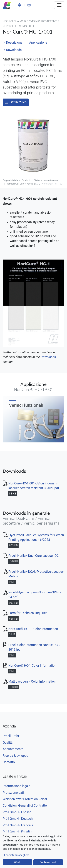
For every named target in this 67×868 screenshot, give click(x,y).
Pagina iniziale (10, 180)
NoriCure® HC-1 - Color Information (33, 629)
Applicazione (37, 43)
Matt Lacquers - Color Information (32, 682)
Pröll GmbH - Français (18, 825)
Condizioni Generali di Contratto (25, 806)
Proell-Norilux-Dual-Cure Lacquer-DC (34, 556)
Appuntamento (13, 749)
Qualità (8, 743)
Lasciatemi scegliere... (18, 855)
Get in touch (16, 102)
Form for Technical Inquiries (28, 613)
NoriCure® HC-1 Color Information (32, 666)
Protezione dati (13, 793)
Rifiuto (18, 862)
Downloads (12, 50)
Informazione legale (17, 786)
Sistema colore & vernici (46, 180)
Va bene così (48, 862)
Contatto (9, 762)
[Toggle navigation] (59, 5)
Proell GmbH (12, 736)
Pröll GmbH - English (17, 812)
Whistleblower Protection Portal (25, 799)
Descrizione (13, 43)
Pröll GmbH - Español (18, 832)
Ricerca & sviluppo (16, 756)
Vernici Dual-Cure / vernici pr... (22, 184)
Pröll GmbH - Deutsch (18, 819)
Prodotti (26, 180)
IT (22, 5)
